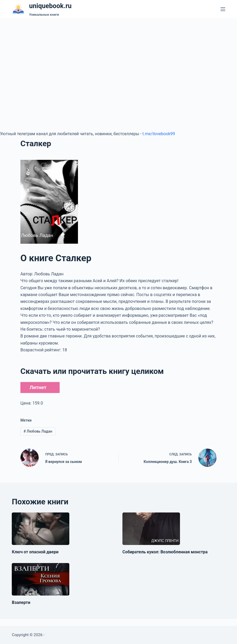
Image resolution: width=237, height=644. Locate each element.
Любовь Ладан (38, 431)
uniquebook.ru (50, 6)
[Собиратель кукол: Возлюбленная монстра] (151, 529)
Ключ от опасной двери (35, 552)
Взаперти (21, 602)
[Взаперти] (41, 579)
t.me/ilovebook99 (159, 134)
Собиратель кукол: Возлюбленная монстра (165, 552)
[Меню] (223, 9)
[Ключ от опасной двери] (41, 529)
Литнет (38, 387)
